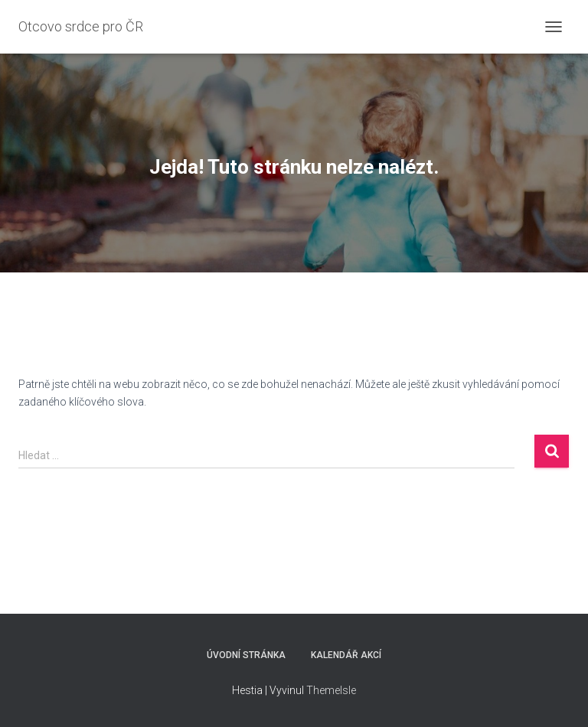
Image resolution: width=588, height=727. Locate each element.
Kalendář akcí (346, 655)
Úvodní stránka (246, 655)
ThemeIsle (331, 690)
